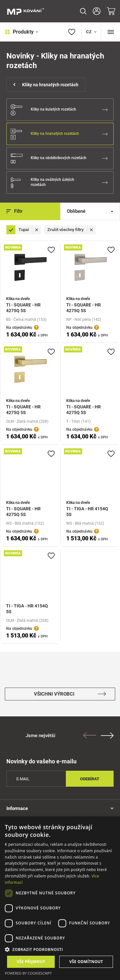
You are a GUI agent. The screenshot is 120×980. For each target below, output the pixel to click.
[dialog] (60, 898)
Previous (90, 735)
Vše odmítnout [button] (86, 962)
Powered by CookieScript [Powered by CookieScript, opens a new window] (28, 973)
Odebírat (90, 779)
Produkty (22, 32)
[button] (60, 949)
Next (107, 736)
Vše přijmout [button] (31, 962)
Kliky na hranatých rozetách (46, 85)
